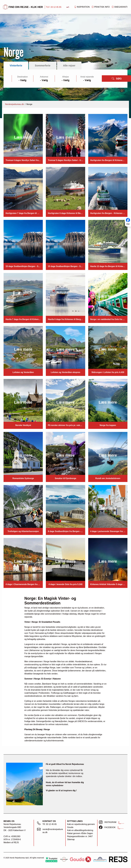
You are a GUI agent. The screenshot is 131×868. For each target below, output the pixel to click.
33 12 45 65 (51, 824)
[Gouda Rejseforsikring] (80, 859)
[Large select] (23, 80)
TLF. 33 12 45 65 (54, 7)
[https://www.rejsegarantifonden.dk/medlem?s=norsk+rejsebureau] (100, 859)
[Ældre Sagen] (64, 859)
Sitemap (71, 839)
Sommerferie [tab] (43, 66)
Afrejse (66, 77)
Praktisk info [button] (101, 7)
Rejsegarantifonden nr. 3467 (80, 836)
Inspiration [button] (82, 7)
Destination (23, 77)
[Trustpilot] (51, 859)
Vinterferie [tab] (16, 66)
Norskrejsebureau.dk (14, 104)
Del (128, 224)
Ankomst (44, 77)
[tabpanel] (65, 79)
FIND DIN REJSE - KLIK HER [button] (23, 7)
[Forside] (68, 7)
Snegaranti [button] (120, 7)
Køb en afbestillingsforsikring (80, 830)
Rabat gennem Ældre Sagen (80, 833)
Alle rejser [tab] (69, 66)
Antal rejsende (87, 77)
